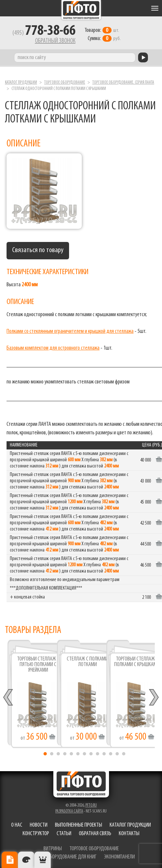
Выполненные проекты (79, 825)
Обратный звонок (55, 41)
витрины (53, 849)
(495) (44, 33)
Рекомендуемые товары (43, 860)
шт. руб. (103, 34)
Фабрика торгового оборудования (81, 10)
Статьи (64, 834)
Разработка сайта (69, 811)
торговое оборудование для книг (62, 857)
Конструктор (36, 834)
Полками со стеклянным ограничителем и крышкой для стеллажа (70, 331)
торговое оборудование (94, 849)
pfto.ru (91, 805)
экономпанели (119, 857)
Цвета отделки (26, 860)
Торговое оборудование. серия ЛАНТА (123, 83)
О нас (17, 825)
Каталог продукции (21, 83)
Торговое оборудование (65, 83)
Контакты (129, 834)
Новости (39, 825)
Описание (10, 860)
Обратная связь (95, 834)
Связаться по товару (38, 250)
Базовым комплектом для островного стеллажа (53, 348)
